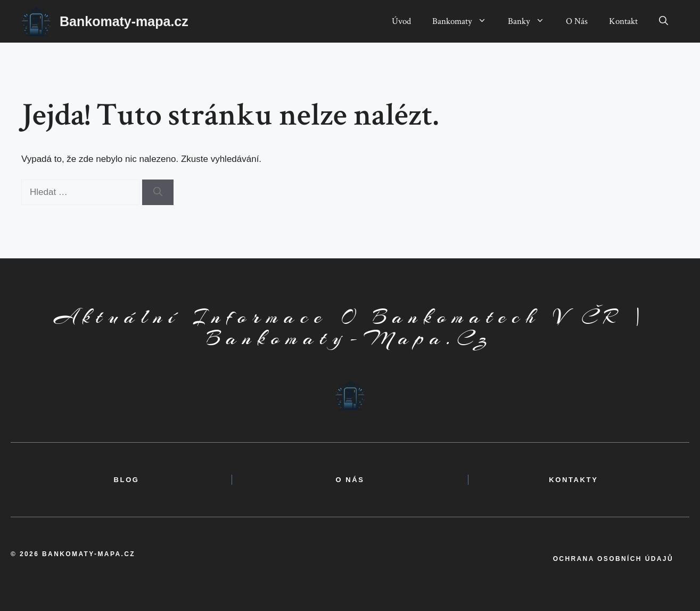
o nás (350, 480)
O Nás (577, 21)
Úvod (401, 21)
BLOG (127, 480)
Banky (532, 21)
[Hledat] (158, 192)
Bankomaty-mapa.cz (124, 21)
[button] (664, 21)
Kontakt (623, 21)
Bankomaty (465, 21)
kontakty (573, 480)
